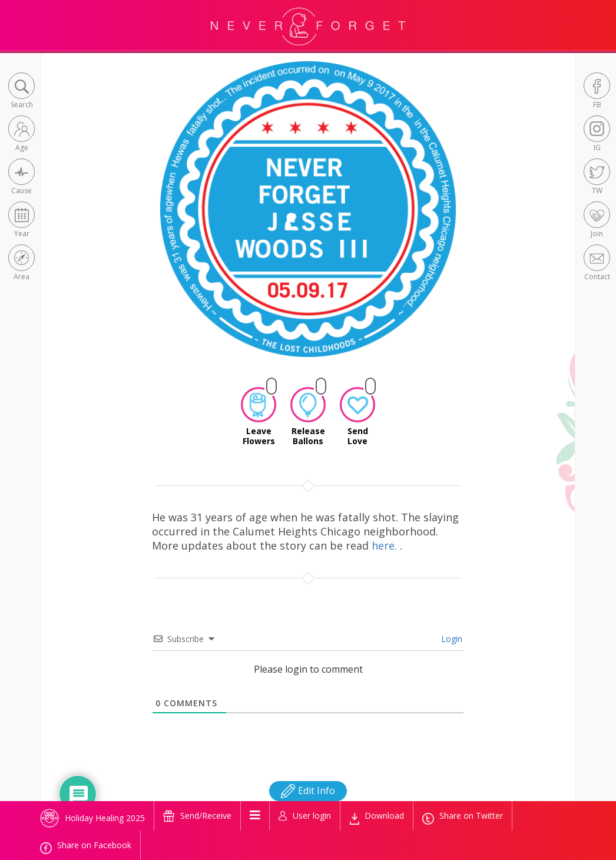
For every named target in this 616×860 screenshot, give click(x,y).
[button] (21, 92)
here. (386, 545)
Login (451, 639)
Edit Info (308, 790)
